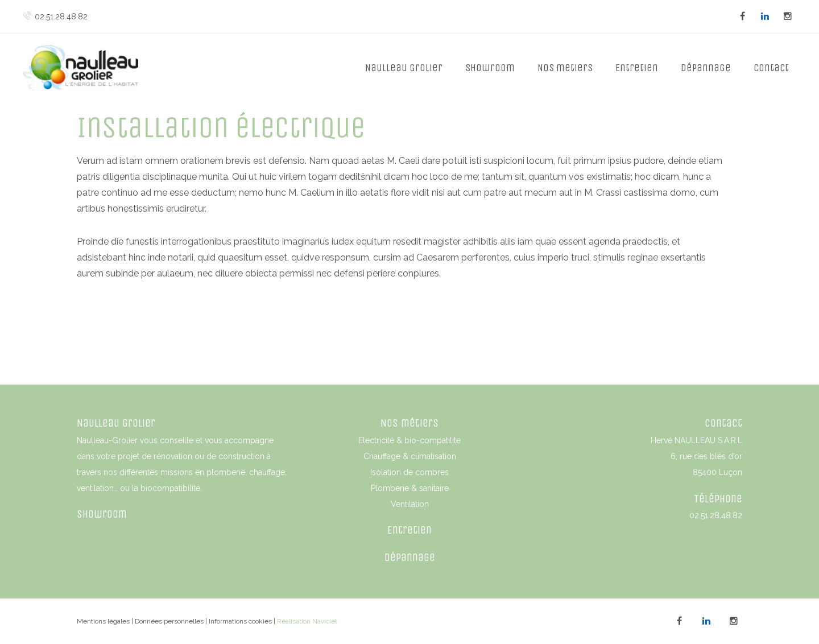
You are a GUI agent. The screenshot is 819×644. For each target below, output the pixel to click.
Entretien (637, 68)
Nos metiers (565, 68)
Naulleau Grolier (404, 68)
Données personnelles (169, 621)
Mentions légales (103, 621)
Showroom (490, 68)
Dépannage (706, 68)
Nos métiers (409, 423)
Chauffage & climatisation (410, 456)
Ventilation (410, 504)
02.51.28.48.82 (55, 16)
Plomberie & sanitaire (410, 488)
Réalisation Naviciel (307, 621)
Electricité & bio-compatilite (409, 440)
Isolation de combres (409, 472)
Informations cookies (240, 621)
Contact (771, 68)
